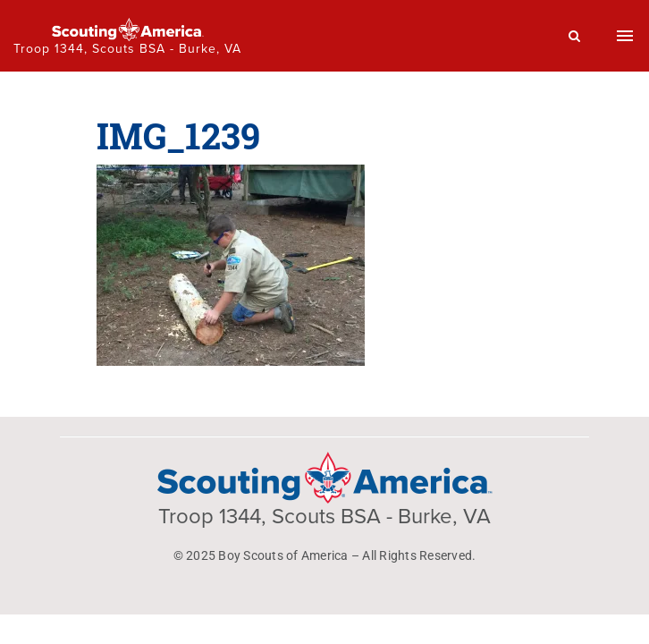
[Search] (575, 36)
